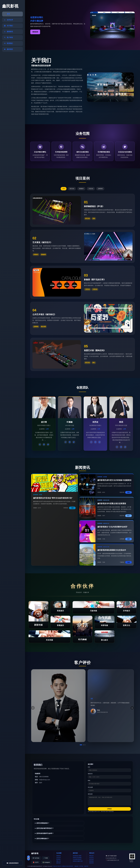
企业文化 (91, 857)
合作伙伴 (59, 857)
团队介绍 (59, 861)
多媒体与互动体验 (77, 857)
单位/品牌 (90, 787)
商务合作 (91, 856)
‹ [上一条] (33, 708)
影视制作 (81, 189)
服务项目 (59, 863)
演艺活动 (72, 189)
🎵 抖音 (46, 858)
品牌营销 (100, 189)
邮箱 (89, 780)
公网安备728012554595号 (67, 866)
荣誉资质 (91, 861)
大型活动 (91, 189)
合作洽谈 (91, 859)
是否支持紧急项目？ (43, 823)
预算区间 (90, 774)
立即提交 (109, 809)
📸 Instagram (46, 862)
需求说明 (90, 794)
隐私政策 (77, 866)
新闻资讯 (59, 856)
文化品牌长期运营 (77, 859)
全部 (64, 189)
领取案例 (35, 32)
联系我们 (59, 859)
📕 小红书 (36, 862)
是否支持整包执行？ (43, 839)
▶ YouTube (36, 858)
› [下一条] (132, 708)
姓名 (89, 767)
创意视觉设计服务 (77, 856)
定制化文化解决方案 (78, 861)
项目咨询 (91, 863)
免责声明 (86, 866)
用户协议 (81, 866)
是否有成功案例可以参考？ (45, 833)
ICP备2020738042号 (57, 866)
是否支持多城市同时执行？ (45, 828)
